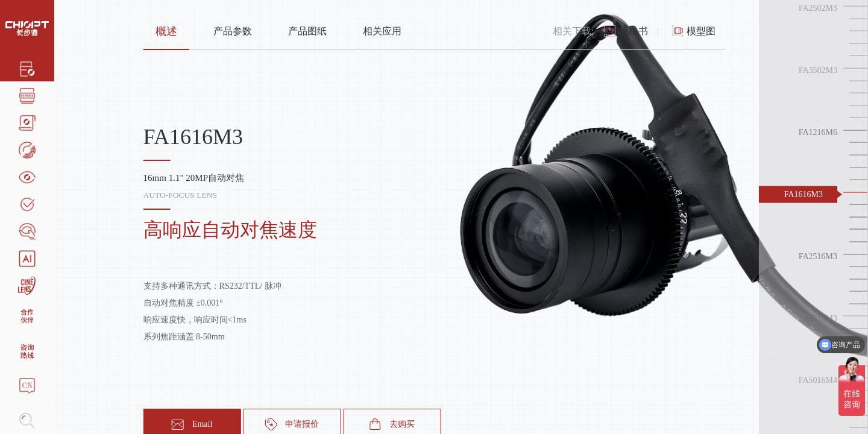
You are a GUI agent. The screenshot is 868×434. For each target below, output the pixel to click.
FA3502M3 (818, 70)
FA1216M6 (818, 132)
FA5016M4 (818, 380)
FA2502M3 (818, 8)
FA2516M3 (818, 256)
